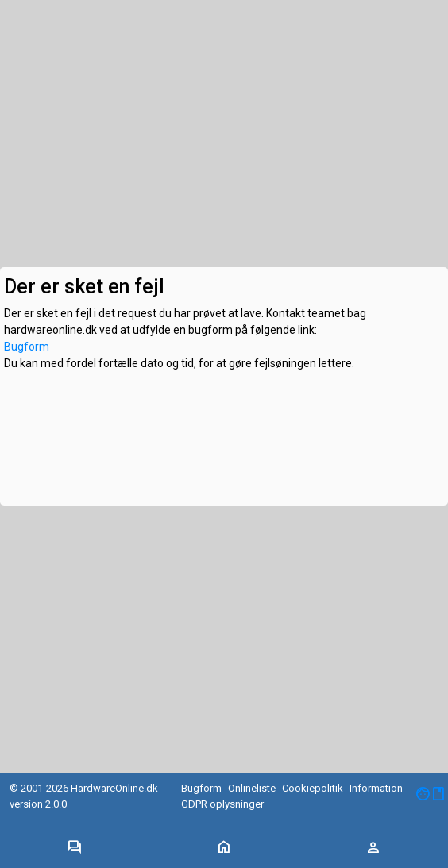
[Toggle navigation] (75, 848)
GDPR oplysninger (222, 804)
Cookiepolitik (313, 788)
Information (376, 788)
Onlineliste (252, 788)
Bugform (27, 347)
